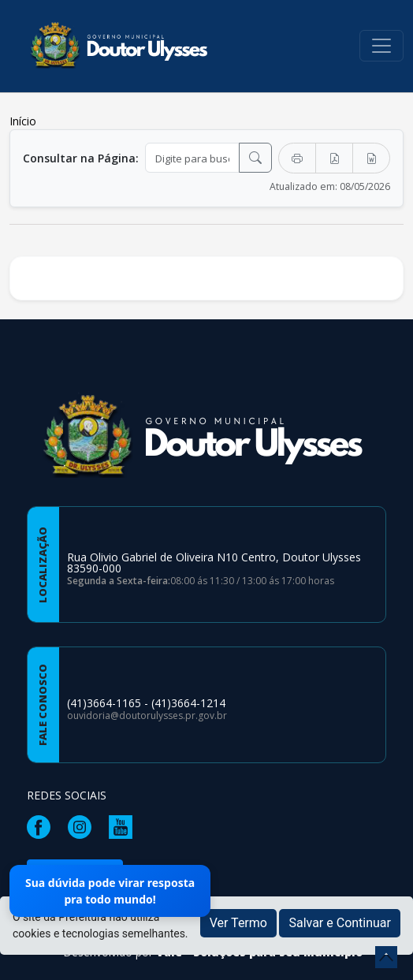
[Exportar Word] (371, 158)
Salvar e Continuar (340, 923)
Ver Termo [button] (238, 923)
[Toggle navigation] (381, 46)
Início (23, 121)
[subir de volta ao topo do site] (386, 957)
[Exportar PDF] (334, 158)
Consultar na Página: (81, 158)
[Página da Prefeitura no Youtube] (125, 826)
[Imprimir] (297, 158)
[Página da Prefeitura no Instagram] (84, 826)
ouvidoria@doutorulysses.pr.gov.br (147, 715)
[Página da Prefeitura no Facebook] (43, 826)
